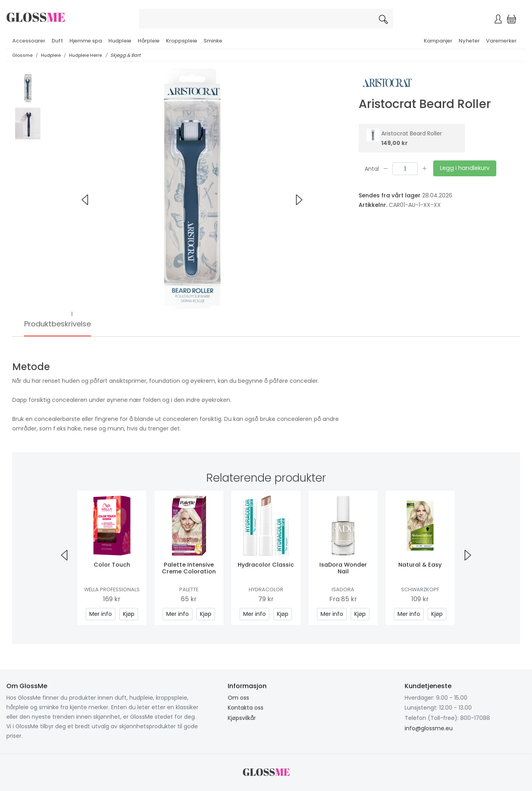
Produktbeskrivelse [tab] (58, 324)
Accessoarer (29, 41)
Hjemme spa (86, 41)
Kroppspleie (181, 41)
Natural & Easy (420, 565)
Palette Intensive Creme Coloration (189, 568)
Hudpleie (120, 41)
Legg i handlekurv (465, 168)
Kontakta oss (246, 708)
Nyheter (469, 41)
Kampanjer (438, 41)
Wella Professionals (112, 589)
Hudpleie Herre (85, 55)
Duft (57, 41)
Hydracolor (266, 589)
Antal (372, 168)
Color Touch (112, 565)
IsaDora (343, 589)
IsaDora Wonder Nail (343, 568)
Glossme (22, 55)
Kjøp (129, 614)
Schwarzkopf (420, 589)
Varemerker (501, 41)
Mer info (101, 614)
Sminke (213, 41)
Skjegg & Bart (125, 55)
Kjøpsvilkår (242, 718)
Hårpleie (149, 41)
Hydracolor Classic (266, 565)
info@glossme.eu (429, 728)
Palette (189, 589)
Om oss (238, 698)
